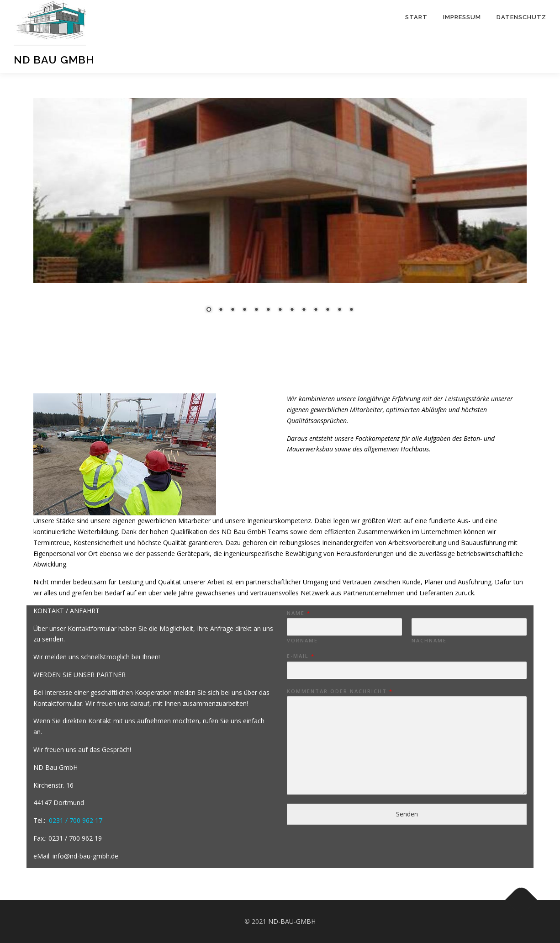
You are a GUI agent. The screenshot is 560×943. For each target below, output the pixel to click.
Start (416, 17)
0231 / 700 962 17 (76, 820)
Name (298, 613)
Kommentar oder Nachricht (339, 691)
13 (337, 310)
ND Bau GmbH (54, 60)
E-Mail (300, 656)
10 (301, 310)
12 (325, 310)
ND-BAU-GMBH (291, 921)
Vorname (302, 641)
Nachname (429, 641)
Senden (407, 814)
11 (313, 310)
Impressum (462, 17)
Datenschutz (521, 17)
